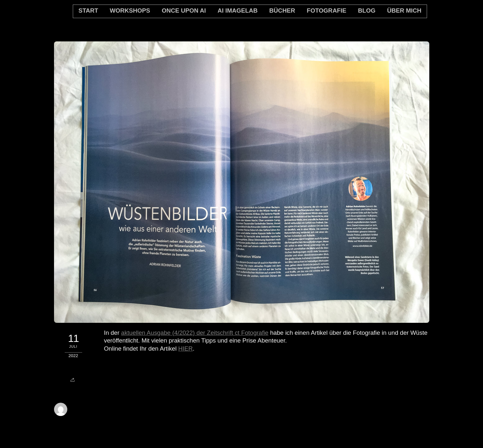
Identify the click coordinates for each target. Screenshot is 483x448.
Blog (367, 11)
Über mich (404, 11)
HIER (186, 349)
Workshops (130, 11)
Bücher (282, 11)
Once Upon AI (184, 11)
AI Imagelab (238, 11)
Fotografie (326, 11)
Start (88, 11)
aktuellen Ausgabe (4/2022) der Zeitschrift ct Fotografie (195, 333)
